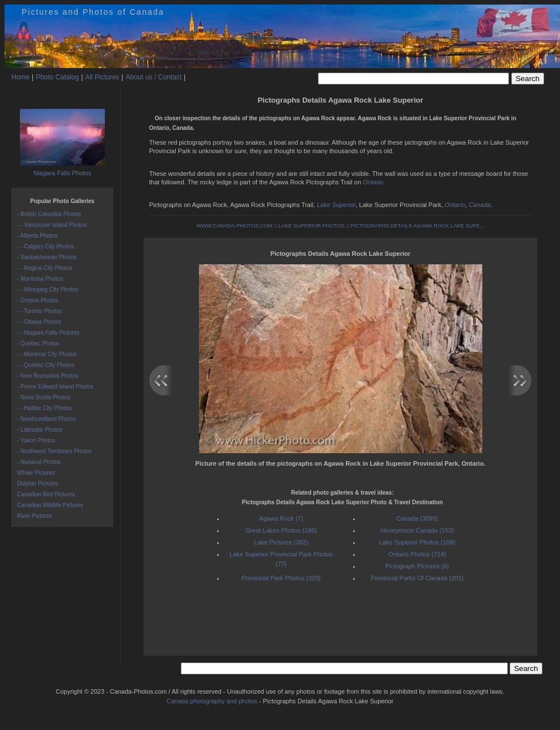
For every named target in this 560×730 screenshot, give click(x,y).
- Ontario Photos (38, 300)
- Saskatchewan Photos (47, 257)
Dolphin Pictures (38, 484)
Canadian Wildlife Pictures (50, 505)
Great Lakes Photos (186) (281, 530)
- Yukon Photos (36, 440)
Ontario (373, 182)
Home (20, 77)
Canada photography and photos (212, 701)
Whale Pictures (36, 473)
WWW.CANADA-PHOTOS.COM (235, 226)
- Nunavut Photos (39, 462)
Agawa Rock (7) (281, 518)
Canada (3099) (417, 518)
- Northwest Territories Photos (54, 451)
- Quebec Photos (38, 343)
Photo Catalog (57, 77)
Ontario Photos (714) (417, 554)
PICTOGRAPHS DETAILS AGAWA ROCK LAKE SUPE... (417, 226)
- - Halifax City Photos (44, 408)
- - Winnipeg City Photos (48, 290)
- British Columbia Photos (49, 214)
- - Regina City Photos (45, 268)
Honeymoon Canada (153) (417, 530)
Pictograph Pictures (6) (417, 566)
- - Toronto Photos (39, 311)
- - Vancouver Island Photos (52, 225)
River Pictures (35, 516)
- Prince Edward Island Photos (55, 387)
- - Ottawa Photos (39, 322)
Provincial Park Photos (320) (281, 578)
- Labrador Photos (40, 430)
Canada (480, 205)
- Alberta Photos (37, 236)
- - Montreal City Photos (47, 354)
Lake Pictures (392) (281, 542)
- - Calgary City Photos (46, 246)
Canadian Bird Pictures (46, 494)
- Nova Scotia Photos (44, 397)
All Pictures (102, 77)
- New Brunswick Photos (48, 376)
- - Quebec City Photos (46, 365)
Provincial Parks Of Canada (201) (417, 578)
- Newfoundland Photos (46, 419)
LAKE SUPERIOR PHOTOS (311, 226)
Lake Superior (336, 205)
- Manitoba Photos (40, 279)
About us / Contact (153, 77)
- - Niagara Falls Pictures (48, 333)
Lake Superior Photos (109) (417, 542)
